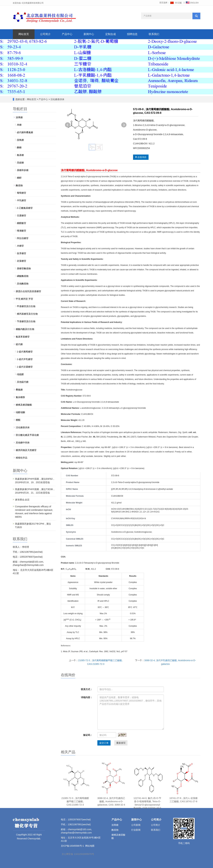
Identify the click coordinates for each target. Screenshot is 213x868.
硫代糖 (19, 344)
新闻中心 (89, 34)
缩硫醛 (20, 374)
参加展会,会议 (22, 500)
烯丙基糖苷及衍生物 (27, 314)
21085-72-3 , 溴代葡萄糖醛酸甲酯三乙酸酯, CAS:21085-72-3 (75, 801)
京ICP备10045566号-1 (72, 846)
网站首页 (24, 34)
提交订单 (104, 743)
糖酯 (18, 420)
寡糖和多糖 (23, 170)
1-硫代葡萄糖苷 (25, 352)
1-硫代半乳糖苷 (25, 359)
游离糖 (19, 117)
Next (124, 125)
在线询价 (141, 157)
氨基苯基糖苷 (23, 337)
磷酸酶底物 (23, 276)
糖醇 (19, 178)
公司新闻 (136, 825)
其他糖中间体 (23, 443)
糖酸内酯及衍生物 (25, 329)
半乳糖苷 (22, 200)
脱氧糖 (20, 140)
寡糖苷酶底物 (24, 268)
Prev (68, 125)
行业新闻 (136, 830)
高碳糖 (20, 163)
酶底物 (19, 185)
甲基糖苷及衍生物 (26, 306)
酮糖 (19, 147)
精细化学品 (22, 458)
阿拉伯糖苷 (23, 238)
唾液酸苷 (22, 231)
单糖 (19, 125)
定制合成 (111, 34)
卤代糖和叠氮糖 (25, 132)
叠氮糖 (19, 390)
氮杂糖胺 (20, 397)
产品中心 (67, 34)
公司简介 (45, 34)
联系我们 (154, 34)
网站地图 (90, 846)
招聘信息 (132, 34)
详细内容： (87, 697)
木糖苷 (20, 246)
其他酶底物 (23, 284)
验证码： (88, 735)
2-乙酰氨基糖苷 (25, 208)
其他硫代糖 (23, 382)
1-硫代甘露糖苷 (25, 367)
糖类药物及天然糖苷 (26, 450)
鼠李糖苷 (22, 253)
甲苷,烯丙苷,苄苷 (25, 299)
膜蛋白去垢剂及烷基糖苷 (28, 291)
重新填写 (121, 743)
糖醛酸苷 (22, 223)
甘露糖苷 (22, 216)
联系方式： (87, 689)
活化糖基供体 (57, 99)
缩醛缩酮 (20, 412)
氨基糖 (20, 155)
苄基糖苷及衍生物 (26, 321)
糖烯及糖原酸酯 (24, 405)
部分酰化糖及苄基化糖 (27, 435)
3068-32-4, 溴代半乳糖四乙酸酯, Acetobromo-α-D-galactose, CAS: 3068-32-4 (111, 801)
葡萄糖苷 (22, 193)
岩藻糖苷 (22, 261)
